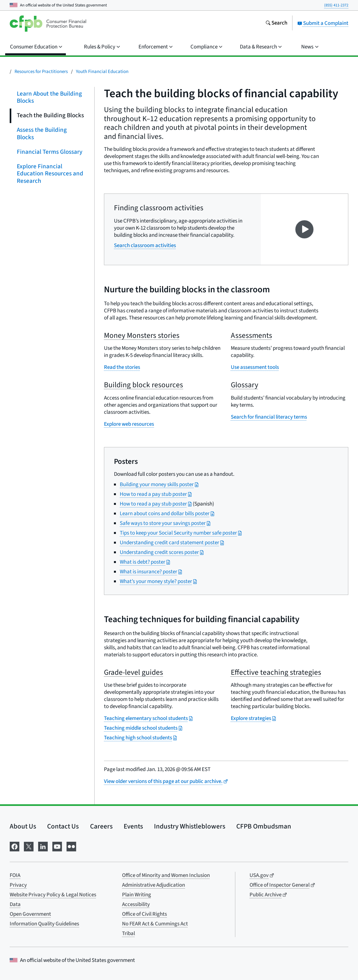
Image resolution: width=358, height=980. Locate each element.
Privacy (18, 885)
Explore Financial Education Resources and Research (50, 174)
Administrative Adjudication (153, 885)
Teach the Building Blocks (50, 115)
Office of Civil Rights (144, 914)
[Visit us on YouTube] (57, 846)
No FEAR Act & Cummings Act (155, 924)
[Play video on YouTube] (304, 229)
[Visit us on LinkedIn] (43, 846)
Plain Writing (137, 895)
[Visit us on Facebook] (15, 846)
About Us (23, 826)
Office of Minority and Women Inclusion (166, 875)
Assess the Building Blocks (42, 134)
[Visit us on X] (29, 846)
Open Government (30, 914)
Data (15, 904)
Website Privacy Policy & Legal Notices (53, 895)
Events (133, 826)
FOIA (15, 875)
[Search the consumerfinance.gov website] (276, 24)
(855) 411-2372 (336, 5)
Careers (101, 826)
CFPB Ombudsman (264, 826)
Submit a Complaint (323, 23)
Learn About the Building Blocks (49, 98)
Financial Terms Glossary (50, 152)
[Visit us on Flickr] (71, 846)
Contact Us (63, 826)
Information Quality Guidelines (44, 924)
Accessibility (136, 904)
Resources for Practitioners (41, 72)
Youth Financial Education (102, 72)
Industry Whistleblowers (190, 826)
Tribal (128, 933)
